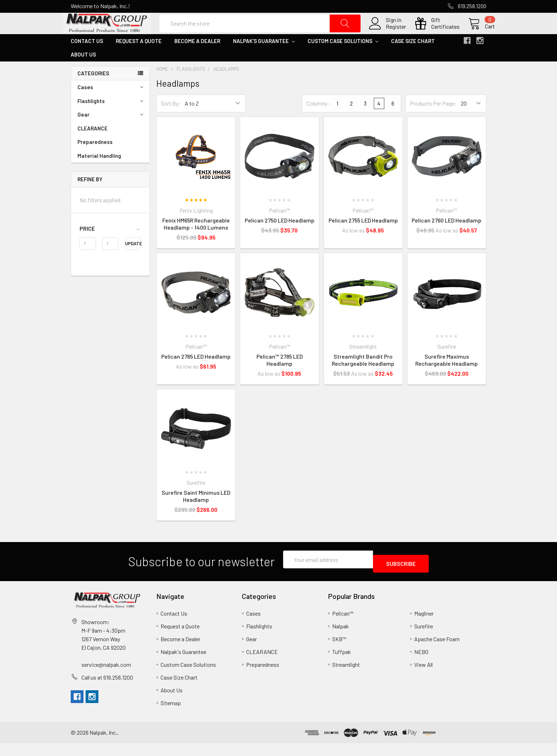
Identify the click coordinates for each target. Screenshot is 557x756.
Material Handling (99, 173)
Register (387, 35)
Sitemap (171, 716)
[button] (110, 246)
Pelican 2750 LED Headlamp (280, 237)
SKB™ (339, 652)
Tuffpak (342, 664)
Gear (110, 132)
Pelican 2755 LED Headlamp (363, 237)
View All (423, 677)
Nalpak (340, 639)
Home (162, 86)
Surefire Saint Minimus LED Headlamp (196, 513)
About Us (83, 71)
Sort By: (171, 120)
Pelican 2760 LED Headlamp (447, 237)
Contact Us (87, 58)
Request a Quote (139, 58)
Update (133, 261)
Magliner (424, 626)
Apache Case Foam (437, 652)
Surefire (424, 639)
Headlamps (226, 86)
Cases (110, 104)
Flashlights (110, 118)
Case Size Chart (413, 58)
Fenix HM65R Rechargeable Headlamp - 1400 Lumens (196, 241)
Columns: (318, 120)
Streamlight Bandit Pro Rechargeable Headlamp (363, 377)
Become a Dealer (197, 58)
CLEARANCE (93, 145)
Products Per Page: (433, 120)
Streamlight (346, 677)
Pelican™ (343, 626)
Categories (93, 90)
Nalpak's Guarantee (264, 58)
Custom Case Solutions (343, 58)
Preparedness (95, 159)
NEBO (421, 664)
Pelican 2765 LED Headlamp (196, 373)
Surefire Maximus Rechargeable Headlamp (447, 377)
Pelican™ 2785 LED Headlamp (280, 377)
